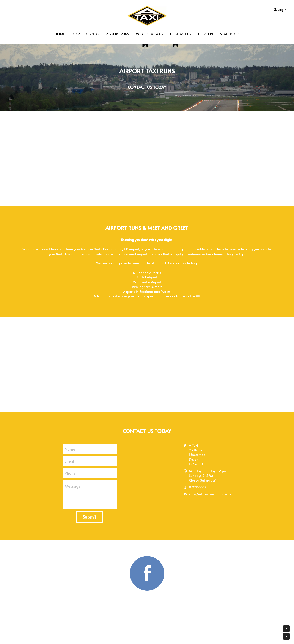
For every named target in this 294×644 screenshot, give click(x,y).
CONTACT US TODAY (147, 87)
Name (70, 448)
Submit (90, 516)
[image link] (147, 15)
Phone (70, 471)
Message (73, 485)
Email (69, 460)
